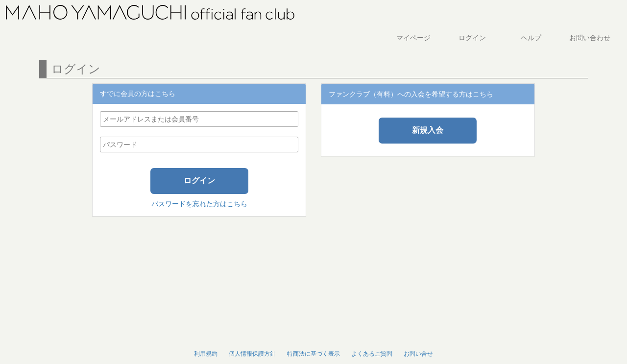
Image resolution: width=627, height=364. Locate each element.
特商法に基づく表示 (313, 354)
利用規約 (206, 354)
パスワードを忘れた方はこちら (199, 204)
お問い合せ (418, 354)
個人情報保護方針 (252, 354)
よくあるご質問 (372, 354)
